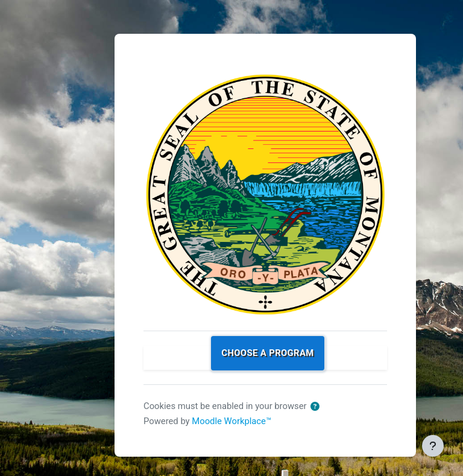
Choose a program (267, 353)
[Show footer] (433, 446)
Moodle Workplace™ (231, 421)
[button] (315, 407)
